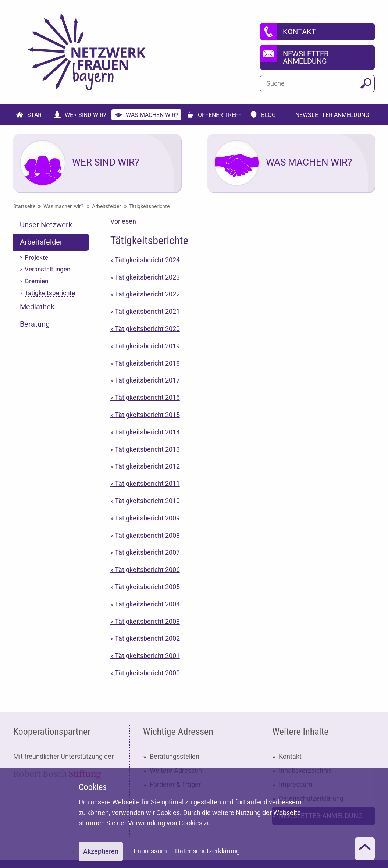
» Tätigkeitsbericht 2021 (145, 311)
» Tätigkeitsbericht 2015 (145, 415)
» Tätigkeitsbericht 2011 (145, 483)
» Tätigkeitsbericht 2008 (145, 535)
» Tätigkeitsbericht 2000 (145, 673)
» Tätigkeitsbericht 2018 (145, 363)
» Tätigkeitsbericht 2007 (145, 552)
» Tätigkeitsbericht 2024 (145, 260)
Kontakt (290, 756)
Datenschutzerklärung (207, 851)
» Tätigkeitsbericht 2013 (145, 449)
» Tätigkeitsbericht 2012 (145, 466)
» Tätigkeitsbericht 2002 (145, 638)
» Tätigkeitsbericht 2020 (145, 329)
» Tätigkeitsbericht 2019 (145, 346)
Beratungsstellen (175, 756)
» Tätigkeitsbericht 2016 (145, 397)
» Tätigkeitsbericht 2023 (145, 277)
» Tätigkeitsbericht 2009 (145, 518)
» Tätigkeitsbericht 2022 (145, 294)
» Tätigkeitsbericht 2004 (145, 604)
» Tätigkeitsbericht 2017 (145, 380)
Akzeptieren (101, 851)
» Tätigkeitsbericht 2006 (145, 570)
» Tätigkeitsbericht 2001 (145, 656)
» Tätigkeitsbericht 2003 (145, 621)
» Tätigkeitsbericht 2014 (145, 432)
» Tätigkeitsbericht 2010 (145, 501)
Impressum (150, 851)
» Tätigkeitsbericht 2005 (145, 587)
